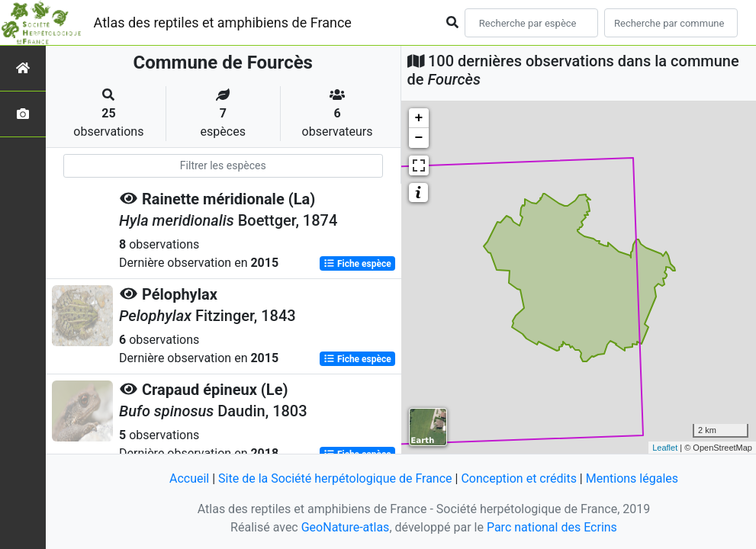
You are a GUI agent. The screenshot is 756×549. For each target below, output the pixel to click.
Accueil (189, 478)
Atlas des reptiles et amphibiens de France (223, 22)
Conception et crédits (519, 478)
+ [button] (419, 118)
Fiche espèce (357, 264)
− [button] (419, 138)
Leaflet (665, 448)
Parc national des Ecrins (552, 527)
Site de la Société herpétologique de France (335, 478)
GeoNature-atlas (346, 527)
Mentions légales (632, 478)
